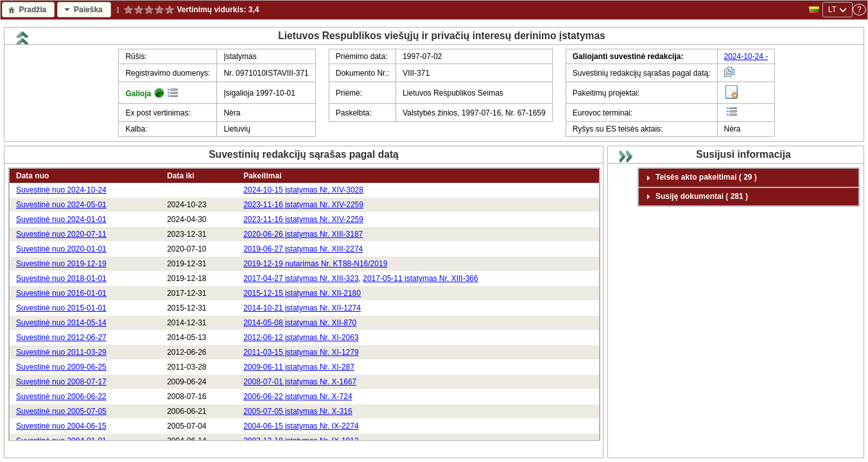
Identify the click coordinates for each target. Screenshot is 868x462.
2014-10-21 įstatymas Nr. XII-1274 (302, 308)
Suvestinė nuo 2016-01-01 (61, 293)
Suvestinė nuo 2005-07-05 (61, 411)
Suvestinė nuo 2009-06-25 (61, 367)
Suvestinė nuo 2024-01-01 (61, 219)
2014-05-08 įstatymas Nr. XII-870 (300, 323)
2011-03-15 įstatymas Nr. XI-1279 (301, 352)
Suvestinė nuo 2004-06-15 (61, 426)
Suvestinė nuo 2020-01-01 (61, 249)
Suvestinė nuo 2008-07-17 (61, 382)
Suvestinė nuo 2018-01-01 (61, 278)
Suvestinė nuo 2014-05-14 (61, 323)
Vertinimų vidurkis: (212, 10)
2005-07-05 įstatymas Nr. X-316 (298, 411)
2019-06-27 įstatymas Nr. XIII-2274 (303, 249)
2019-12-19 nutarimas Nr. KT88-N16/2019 (315, 264)
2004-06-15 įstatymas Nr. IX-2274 (301, 426)
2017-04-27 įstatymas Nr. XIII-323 (301, 278)
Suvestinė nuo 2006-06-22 (61, 397)
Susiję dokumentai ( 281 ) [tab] (695, 196)
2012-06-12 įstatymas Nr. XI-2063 (301, 338)
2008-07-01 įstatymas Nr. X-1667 (300, 382)
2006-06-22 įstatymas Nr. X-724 (298, 397)
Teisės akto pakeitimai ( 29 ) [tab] (700, 178)
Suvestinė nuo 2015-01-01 (61, 308)
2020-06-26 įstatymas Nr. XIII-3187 (303, 234)
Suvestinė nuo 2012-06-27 (61, 338)
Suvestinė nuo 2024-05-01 (61, 205)
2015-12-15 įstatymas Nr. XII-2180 (302, 293)
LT (832, 10)
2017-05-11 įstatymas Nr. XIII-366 (420, 278)
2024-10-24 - (746, 56)
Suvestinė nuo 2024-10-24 (61, 190)
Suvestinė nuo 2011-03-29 (61, 352)
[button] (28, 9)
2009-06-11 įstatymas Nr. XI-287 (299, 367)
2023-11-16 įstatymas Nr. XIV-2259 (303, 205)
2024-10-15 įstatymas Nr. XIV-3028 (303, 190)
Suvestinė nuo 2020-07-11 (61, 234)
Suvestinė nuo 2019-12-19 (61, 264)
